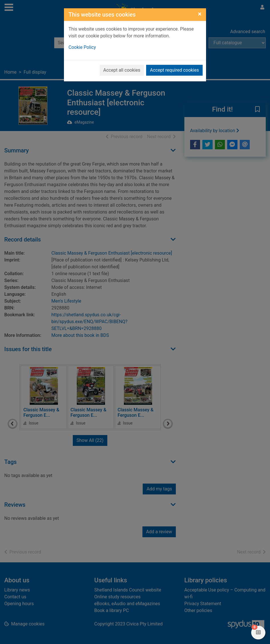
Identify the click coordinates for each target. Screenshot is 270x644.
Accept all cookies (122, 70)
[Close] (200, 14)
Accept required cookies (174, 70)
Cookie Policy (82, 47)
